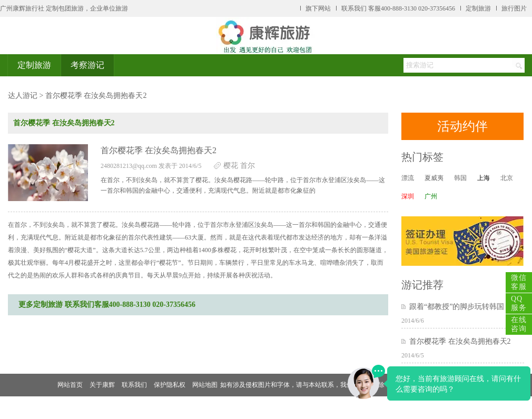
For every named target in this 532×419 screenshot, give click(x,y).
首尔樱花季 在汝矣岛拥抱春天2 (460, 341)
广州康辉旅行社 (22, 8)
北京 (507, 178)
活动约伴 (462, 126)
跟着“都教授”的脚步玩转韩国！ (460, 307)
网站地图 (205, 385)
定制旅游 (478, 8)
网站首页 (70, 385)
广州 (431, 196)
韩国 (460, 178)
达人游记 (23, 96)
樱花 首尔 (239, 166)
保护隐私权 (170, 385)
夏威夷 (434, 178)
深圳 (408, 196)
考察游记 (87, 65)
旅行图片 (514, 8)
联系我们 (134, 385)
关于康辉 (102, 385)
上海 (484, 178)
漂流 (408, 178)
